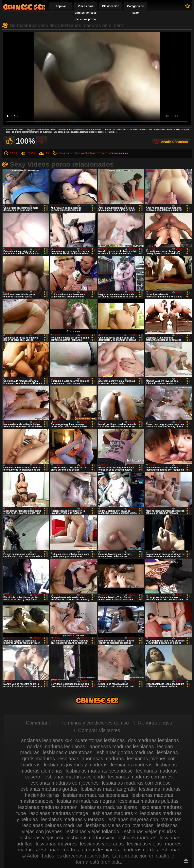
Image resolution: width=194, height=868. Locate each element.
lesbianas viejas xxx (41, 838)
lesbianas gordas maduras (124, 752)
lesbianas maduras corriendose (136, 783)
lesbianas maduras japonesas (96, 795)
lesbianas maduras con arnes (141, 777)
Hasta (186, 861)
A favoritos (187, 6)
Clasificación (111, 6)
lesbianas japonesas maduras (91, 759)
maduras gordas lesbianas (151, 850)
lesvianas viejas (144, 844)
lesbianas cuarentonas (67, 752)
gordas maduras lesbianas (56, 746)
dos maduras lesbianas (154, 740)
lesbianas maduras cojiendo (74, 777)
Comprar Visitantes (99, 730)
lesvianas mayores (56, 844)
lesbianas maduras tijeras (109, 807)
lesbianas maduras (132, 765)
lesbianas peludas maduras (52, 825)
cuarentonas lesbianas (100, 740)
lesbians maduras (137, 838)
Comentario (38, 723)
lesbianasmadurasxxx (90, 838)
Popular (61, 6)
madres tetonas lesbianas (91, 850)
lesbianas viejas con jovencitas (120, 825)
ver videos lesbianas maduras (112, 153)
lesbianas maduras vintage (59, 813)
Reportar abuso (155, 723)
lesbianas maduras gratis (108, 789)
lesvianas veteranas (102, 844)
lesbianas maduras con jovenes (64, 783)
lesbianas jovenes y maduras (76, 765)
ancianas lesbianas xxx (46, 740)
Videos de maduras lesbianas (24, 7)
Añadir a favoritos (174, 142)
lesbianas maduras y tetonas (73, 819)
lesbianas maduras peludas (148, 801)
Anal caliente (89, 153)
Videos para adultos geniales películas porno (86, 13)
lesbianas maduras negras (86, 801)
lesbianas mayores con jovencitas (144, 819)
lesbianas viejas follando (92, 831)
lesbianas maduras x (114, 813)
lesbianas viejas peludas (149, 831)
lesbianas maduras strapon (48, 807)
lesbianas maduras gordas (48, 789)
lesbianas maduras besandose (99, 771)
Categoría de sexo (136, 9)
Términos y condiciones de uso (95, 723)
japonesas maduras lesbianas (121, 746)
